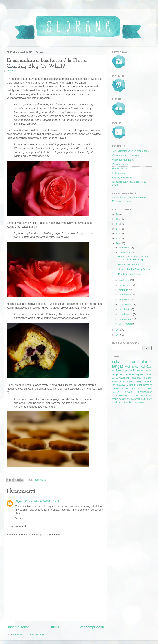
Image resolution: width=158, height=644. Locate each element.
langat (117, 366)
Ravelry (147, 385)
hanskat (147, 381)
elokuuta (124, 290)
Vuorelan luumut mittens (125, 155)
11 (118, 239)
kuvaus (129, 392)
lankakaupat (119, 385)
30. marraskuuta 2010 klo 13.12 (42, 501)
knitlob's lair (119, 381)
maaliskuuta (126, 314)
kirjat (139, 385)
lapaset (140, 374)
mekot (141, 402)
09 (118, 330)
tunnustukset (144, 392)
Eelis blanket (119, 173)
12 (118, 234)
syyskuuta (125, 285)
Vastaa (19, 518)
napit (139, 388)
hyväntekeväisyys (121, 395)
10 (118, 243)
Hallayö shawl (120, 169)
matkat (129, 402)
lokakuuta (125, 280)
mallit (135, 402)
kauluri (116, 392)
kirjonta (130, 399)
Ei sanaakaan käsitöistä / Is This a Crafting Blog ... (133, 258)
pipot (126, 370)
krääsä (148, 378)
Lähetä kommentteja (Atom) (28, 635)
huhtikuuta (125, 309)
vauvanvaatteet (121, 378)
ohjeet (115, 388)
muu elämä (40, 480)
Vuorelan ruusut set (123, 160)
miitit (149, 374)
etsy (139, 381)
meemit (131, 381)
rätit (123, 402)
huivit (148, 370)
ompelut (117, 374)
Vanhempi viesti (92, 627)
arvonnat (137, 378)
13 (118, 229)
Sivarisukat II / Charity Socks (134, 269)
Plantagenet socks (122, 177)
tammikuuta (126, 324)
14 (118, 224)
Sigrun (19, 501)
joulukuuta (125, 248)
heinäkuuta (125, 295)
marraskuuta (126, 252)
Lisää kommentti (18, 526)
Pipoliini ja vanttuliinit (130, 274)
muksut (117, 370)
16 (118, 214)
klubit (133, 388)
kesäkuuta (125, 300)
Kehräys (146, 367)
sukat (117, 361)
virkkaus (130, 374)
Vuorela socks (120, 164)
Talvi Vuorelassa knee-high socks (130, 151)
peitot (137, 399)
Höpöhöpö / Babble (129, 264)
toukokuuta (125, 304)
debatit (122, 399)
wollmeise (132, 367)
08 (118, 335)
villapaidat (137, 370)
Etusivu (55, 627)
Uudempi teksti (18, 627)
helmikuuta (125, 319)
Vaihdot (124, 388)
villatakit (131, 385)
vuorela (148, 388)
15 (118, 219)
